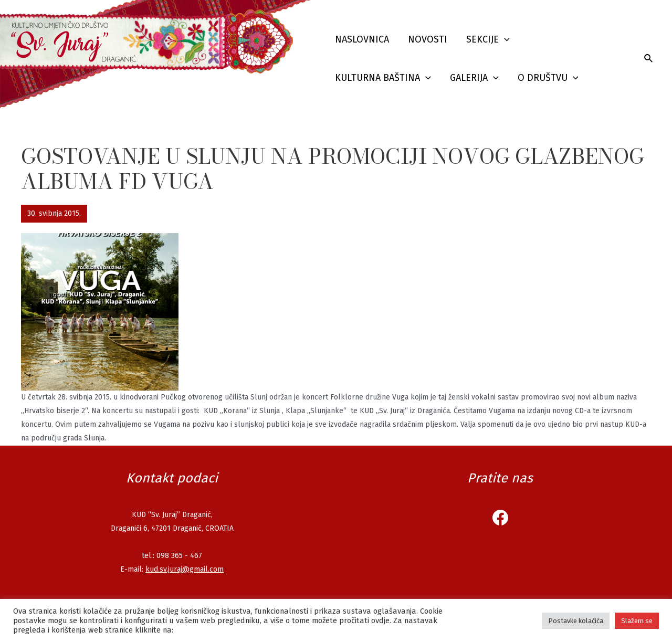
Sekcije (488, 40)
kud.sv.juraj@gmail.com (185, 569)
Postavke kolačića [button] (576, 621)
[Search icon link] (649, 59)
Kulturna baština (383, 78)
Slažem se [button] (637, 621)
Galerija (474, 78)
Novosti (428, 39)
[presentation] (504, 40)
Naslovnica (362, 39)
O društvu (548, 78)
